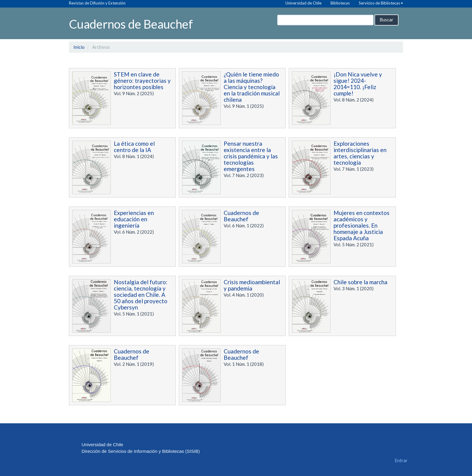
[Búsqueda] (325, 20)
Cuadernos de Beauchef (131, 24)
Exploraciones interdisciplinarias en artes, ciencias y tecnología (360, 153)
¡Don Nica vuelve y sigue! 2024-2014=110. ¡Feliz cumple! (358, 84)
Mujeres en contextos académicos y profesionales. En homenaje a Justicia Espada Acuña (362, 225)
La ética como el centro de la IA (134, 147)
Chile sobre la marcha (360, 282)
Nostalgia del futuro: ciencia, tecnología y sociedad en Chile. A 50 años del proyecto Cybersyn (141, 295)
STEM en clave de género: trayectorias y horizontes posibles (142, 81)
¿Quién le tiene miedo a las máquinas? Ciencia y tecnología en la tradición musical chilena (252, 87)
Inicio (79, 47)
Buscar (387, 20)
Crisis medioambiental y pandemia (252, 285)
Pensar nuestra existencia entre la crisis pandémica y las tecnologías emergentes (251, 156)
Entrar (401, 460)
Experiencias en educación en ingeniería (134, 219)
